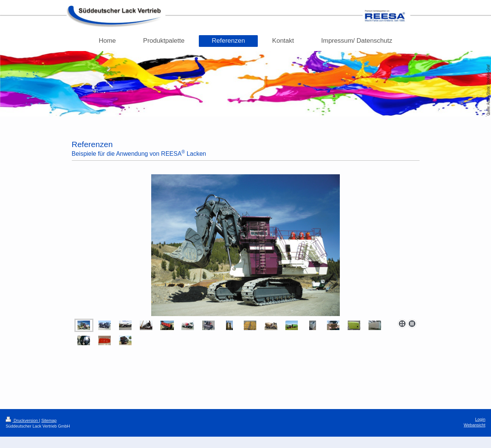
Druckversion (22, 420)
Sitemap (49, 420)
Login (480, 419)
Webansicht (475, 425)
